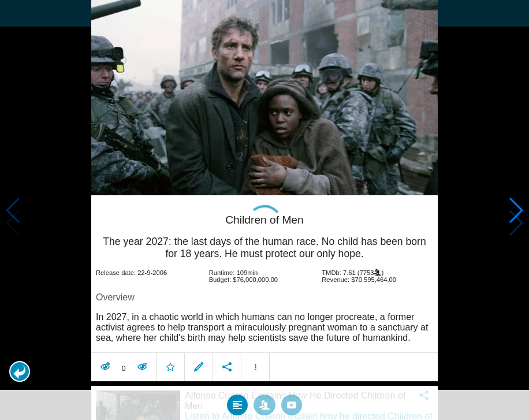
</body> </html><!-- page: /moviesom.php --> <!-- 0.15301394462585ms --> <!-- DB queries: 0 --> (264, 210)
